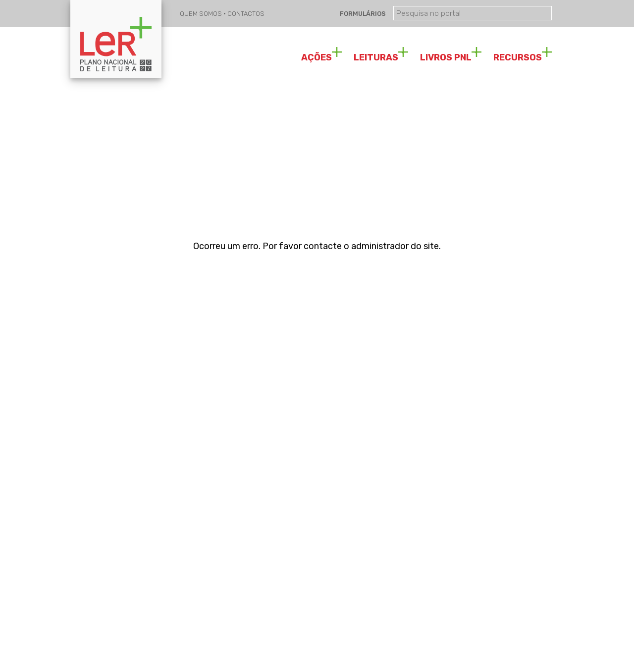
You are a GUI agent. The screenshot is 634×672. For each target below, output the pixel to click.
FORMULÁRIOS (362, 14)
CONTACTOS (246, 14)
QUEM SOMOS (202, 14)
